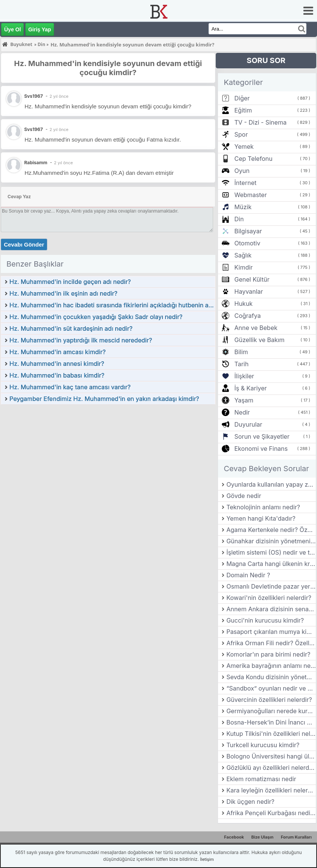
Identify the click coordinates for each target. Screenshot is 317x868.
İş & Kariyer (251, 388)
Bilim (241, 352)
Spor (241, 134)
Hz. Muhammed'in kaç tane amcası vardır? (70, 387)
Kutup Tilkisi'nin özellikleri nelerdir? (271, 734)
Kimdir (244, 267)
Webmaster (251, 195)
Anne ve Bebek (256, 328)
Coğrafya (247, 316)
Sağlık (243, 255)
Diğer (242, 98)
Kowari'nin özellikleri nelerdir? (269, 598)
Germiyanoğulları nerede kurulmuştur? (271, 711)
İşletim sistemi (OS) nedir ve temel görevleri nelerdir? (271, 552)
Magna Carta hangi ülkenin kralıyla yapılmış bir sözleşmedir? (271, 564)
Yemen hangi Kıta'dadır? (261, 518)
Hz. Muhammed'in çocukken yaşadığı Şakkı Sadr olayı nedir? (96, 317)
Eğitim (243, 110)
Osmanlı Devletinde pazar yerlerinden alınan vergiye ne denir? (271, 586)
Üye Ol (12, 29)
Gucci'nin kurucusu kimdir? (265, 620)
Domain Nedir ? (248, 575)
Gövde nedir (244, 496)
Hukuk (243, 304)
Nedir (242, 412)
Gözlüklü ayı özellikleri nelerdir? (271, 768)
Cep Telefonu (253, 159)
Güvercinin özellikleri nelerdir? (269, 700)
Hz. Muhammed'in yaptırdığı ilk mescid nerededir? (81, 340)
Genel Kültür (252, 279)
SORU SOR (266, 60)
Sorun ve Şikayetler (262, 436)
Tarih (241, 364)
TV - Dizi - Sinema (260, 122)
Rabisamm (36, 163)
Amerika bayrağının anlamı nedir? (271, 666)
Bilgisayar (248, 231)
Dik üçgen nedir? (250, 802)
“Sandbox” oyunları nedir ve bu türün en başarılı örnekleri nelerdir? (271, 688)
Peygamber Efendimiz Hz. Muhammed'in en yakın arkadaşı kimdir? (104, 399)
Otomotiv (247, 243)
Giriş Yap (40, 29)
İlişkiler (244, 376)
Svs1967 (34, 129)
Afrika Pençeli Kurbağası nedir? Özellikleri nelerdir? (271, 813)
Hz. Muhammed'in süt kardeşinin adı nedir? (71, 328)
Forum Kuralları (296, 837)
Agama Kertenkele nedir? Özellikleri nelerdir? (271, 530)
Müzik (243, 207)
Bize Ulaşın (262, 837)
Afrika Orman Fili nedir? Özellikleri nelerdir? (271, 643)
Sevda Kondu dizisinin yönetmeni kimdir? (271, 677)
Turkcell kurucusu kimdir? (263, 745)
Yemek (244, 146)
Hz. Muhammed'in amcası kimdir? (58, 352)
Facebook (234, 837)
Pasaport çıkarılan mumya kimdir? (271, 632)
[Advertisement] (108, 462)
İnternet (245, 183)
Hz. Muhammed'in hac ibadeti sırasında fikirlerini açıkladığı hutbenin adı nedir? (112, 305)
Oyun (242, 171)
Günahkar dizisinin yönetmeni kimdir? (271, 541)
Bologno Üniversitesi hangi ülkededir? (271, 756)
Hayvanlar (249, 291)
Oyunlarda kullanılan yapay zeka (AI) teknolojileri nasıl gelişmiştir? (271, 484)
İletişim (207, 859)
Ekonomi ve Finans (261, 449)
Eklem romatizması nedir (261, 779)
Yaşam (244, 400)
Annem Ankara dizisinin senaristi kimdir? (271, 609)
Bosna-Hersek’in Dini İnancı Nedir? (271, 722)
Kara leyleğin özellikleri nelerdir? (271, 790)
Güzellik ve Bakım (259, 340)
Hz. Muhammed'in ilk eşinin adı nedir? (63, 293)
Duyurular (248, 424)
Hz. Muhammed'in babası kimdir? (57, 375)
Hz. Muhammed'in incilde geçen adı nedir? (70, 282)
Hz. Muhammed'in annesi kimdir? (57, 364)
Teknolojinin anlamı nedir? (263, 507)
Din (239, 219)
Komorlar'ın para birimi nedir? (268, 654)
